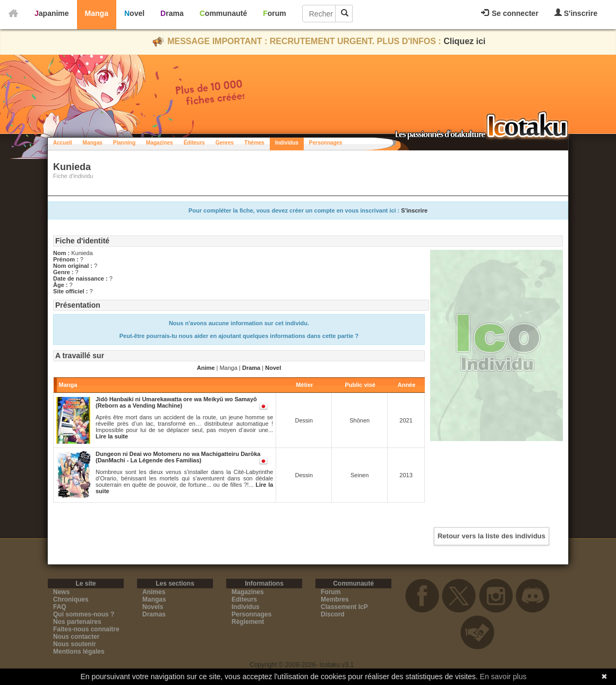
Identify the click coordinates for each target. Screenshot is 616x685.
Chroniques (71, 599)
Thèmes (254, 143)
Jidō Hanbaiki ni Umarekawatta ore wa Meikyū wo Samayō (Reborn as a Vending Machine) (176, 402)
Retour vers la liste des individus (491, 536)
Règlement (248, 622)
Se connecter (510, 13)
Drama (172, 13)
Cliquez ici (464, 41)
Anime (206, 368)
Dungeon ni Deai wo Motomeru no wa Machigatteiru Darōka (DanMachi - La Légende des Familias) (178, 457)
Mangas (93, 143)
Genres (225, 143)
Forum (275, 13)
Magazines (160, 143)
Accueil (63, 143)
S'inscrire (576, 13)
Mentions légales (79, 652)
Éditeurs (194, 143)
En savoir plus (503, 676)
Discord (333, 614)
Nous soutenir (75, 644)
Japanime (52, 13)
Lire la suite (112, 436)
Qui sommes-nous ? (84, 614)
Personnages (326, 143)
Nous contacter (76, 637)
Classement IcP (344, 607)
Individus (287, 143)
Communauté (223, 13)
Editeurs (244, 599)
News (61, 592)
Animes (154, 592)
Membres (335, 599)
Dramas (154, 614)
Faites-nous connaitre (86, 629)
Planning (124, 143)
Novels (153, 607)
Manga (97, 13)
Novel (134, 13)
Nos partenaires (77, 622)
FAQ (60, 607)
